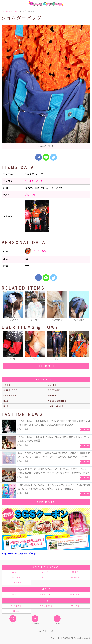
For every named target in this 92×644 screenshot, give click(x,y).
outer (52, 385)
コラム (17, 611)
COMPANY (46, 594)
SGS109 (17, 594)
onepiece (10, 390)
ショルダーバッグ (34, 181)
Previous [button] (6, 307)
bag (6, 401)
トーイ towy (35, 251)
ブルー (28, 195)
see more (46, 366)
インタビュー (46, 572)
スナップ (16, 577)
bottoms (54, 390)
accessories (57, 401)
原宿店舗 (76, 577)
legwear (10, 395)
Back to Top (46, 631)
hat (6, 406)
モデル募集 (16, 606)
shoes (52, 395)
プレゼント (16, 582)
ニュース (16, 572)
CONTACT (76, 594)
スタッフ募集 (46, 606)
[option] (46, 87)
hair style (56, 406)
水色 (34, 195)
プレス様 (76, 606)
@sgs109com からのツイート (19, 553)
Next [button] (86, 307)
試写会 (75, 572)
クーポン (46, 577)
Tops (7, 385)
